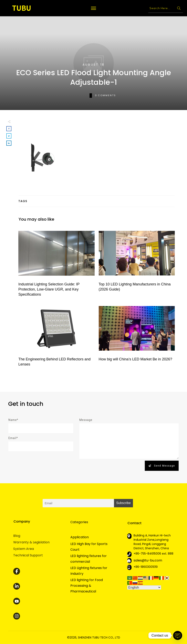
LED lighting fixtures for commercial (89, 559)
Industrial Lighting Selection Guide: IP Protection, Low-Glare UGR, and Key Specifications (56, 264)
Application (80, 537)
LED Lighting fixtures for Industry (89, 571)
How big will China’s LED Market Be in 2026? (137, 336)
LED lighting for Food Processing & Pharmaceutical (87, 586)
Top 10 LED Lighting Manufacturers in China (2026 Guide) (137, 264)
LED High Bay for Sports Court (89, 547)
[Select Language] (144, 587)
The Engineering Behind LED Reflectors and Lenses (56, 336)
